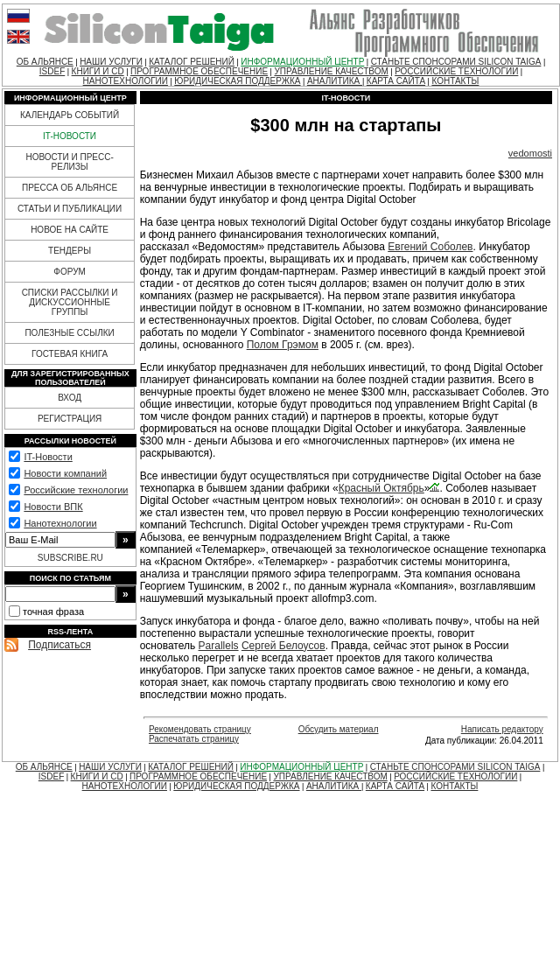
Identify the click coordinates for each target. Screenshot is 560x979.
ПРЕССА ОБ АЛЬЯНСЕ (70, 188)
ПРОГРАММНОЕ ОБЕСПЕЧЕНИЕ (199, 71)
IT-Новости (48, 457)
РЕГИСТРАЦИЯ (70, 419)
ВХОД (70, 398)
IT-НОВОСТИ (70, 136)
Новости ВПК (53, 507)
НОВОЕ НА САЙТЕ (70, 230)
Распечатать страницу (194, 739)
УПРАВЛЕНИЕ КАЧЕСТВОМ (331, 71)
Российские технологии (76, 490)
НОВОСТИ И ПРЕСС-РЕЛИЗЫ (69, 162)
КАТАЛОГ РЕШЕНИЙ (192, 62)
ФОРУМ (70, 272)
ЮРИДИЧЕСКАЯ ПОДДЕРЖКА (237, 81)
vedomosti (530, 153)
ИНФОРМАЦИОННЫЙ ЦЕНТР (302, 62)
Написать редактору (502, 729)
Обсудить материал (339, 729)
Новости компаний (65, 473)
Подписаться (59, 645)
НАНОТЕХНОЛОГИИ (126, 81)
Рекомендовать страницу (200, 729)
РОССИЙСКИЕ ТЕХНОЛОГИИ (456, 71)
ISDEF (52, 71)
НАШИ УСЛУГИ (111, 62)
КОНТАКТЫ (455, 81)
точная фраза (53, 612)
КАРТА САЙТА (396, 81)
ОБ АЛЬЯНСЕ (45, 62)
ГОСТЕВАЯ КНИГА (70, 354)
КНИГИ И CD (98, 71)
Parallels (219, 646)
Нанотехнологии (60, 523)
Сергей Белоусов (283, 646)
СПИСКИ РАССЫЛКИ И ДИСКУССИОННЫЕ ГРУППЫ (70, 302)
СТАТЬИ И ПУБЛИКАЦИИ (70, 209)
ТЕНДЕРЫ (70, 251)
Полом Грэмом (283, 345)
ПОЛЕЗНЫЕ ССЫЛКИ (69, 333)
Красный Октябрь (381, 488)
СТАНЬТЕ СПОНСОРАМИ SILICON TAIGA (456, 62)
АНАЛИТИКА (335, 81)
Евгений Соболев (430, 247)
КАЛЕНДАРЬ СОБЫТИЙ (70, 115)
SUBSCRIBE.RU (70, 558)
